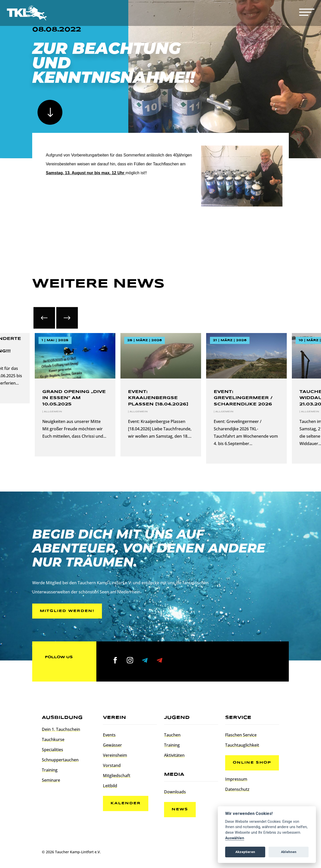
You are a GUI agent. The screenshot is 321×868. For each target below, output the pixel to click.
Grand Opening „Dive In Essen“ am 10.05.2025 (74, 398)
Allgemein (53, 412)
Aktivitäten (174, 755)
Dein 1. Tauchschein (61, 729)
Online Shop (252, 763)
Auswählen (235, 838)
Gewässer (112, 745)
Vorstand (112, 765)
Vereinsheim (115, 755)
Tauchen (172, 735)
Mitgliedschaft (117, 776)
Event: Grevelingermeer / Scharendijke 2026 (243, 398)
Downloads (175, 792)
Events (109, 735)
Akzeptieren (245, 852)
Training (50, 770)
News (180, 809)
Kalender (126, 803)
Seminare (51, 780)
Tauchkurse (53, 739)
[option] (161, 395)
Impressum (236, 779)
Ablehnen (289, 852)
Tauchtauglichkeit (242, 745)
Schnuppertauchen (60, 760)
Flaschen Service (241, 735)
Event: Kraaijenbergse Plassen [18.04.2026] (158, 398)
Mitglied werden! (67, 611)
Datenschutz (237, 789)
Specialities (52, 750)
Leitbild (110, 786)
